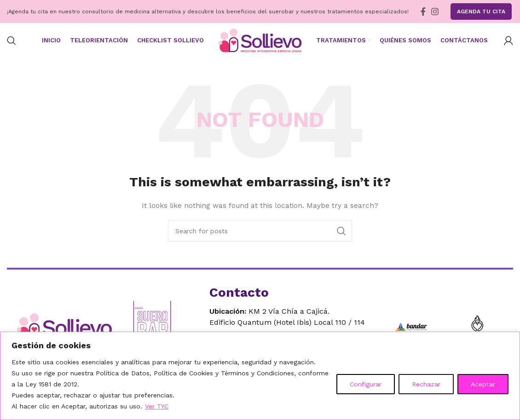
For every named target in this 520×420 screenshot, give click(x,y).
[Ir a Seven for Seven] (477, 331)
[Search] (12, 43)
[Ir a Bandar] (411, 331)
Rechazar (426, 385)
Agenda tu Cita (481, 12)
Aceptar (483, 385)
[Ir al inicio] (67, 331)
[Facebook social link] (423, 12)
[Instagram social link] (435, 12)
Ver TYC (157, 407)
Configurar (366, 385)
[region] (260, 376)
